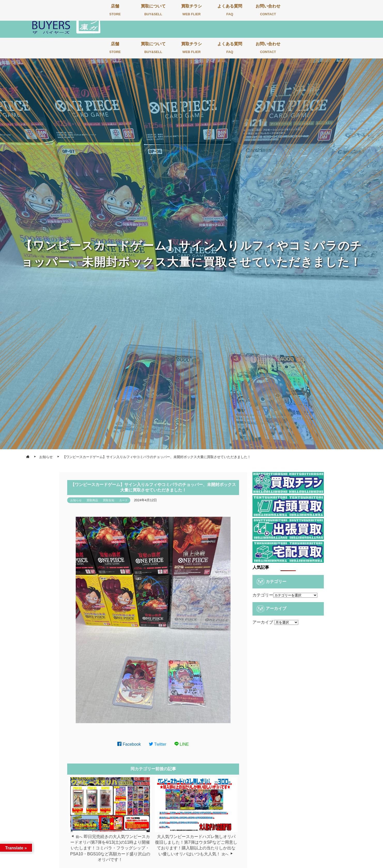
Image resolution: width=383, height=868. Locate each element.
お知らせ (76, 500)
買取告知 (109, 500)
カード (123, 500)
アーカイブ (263, 622)
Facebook (129, 744)
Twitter (158, 744)
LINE (182, 744)
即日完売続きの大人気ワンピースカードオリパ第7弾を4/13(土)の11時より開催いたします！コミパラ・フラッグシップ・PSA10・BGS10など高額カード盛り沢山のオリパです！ (110, 848)
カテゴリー (263, 595)
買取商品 (92, 500)
